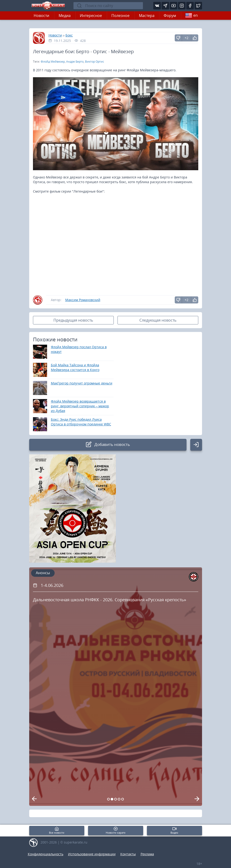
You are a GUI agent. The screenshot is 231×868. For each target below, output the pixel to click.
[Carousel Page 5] (123, 799)
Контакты (128, 854)
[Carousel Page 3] (115, 799)
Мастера (147, 16)
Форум (170, 16)
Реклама (147, 854)
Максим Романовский (83, 300)
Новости (41, 16)
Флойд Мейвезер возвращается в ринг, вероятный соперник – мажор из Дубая (80, 406)
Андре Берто (75, 62)
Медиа (65, 16)
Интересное (91, 16)
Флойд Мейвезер (53, 62)
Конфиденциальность (46, 854)
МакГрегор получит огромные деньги (82, 383)
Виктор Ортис (95, 62)
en (191, 16)
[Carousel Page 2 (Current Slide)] (112, 799)
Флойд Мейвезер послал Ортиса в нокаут (79, 349)
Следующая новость (158, 320)
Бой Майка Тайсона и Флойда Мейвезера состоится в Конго (75, 367)
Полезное (120, 16)
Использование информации (92, 854)
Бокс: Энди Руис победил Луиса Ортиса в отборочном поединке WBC (81, 422)
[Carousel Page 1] (108, 799)
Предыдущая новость (73, 320)
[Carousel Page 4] (119, 799)
